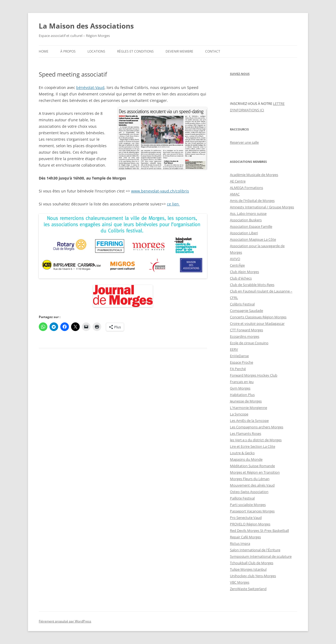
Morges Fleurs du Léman (250, 479)
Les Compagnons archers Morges (257, 427)
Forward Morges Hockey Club (254, 375)
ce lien (173, 204)
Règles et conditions (135, 51)
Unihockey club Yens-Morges (253, 576)
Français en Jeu (242, 382)
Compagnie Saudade (246, 311)
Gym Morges (240, 388)
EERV (234, 349)
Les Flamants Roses (246, 433)
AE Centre (238, 181)
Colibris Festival (242, 304)
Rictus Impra (240, 543)
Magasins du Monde (246, 459)
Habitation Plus (242, 395)
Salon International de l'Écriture (255, 550)
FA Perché (238, 369)
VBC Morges (240, 582)
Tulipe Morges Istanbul (248, 569)
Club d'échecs (241, 278)
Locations (96, 51)
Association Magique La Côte (253, 239)
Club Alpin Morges (244, 272)
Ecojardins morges (245, 336)
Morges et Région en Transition (255, 472)
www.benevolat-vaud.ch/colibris (160, 191)
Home (44, 51)
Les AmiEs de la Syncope (249, 421)
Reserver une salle (244, 142)
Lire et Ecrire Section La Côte (253, 446)
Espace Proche (241, 362)
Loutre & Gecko (242, 453)
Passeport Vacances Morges (252, 511)
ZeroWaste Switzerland (248, 589)
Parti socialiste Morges (248, 505)
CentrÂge (237, 265)
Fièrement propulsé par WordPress (65, 621)
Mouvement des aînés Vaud (252, 485)
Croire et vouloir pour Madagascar (257, 323)
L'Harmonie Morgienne (248, 408)
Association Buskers (246, 220)
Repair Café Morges (245, 537)
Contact (213, 51)
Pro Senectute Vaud (246, 518)
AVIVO (235, 259)
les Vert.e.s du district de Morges (256, 440)
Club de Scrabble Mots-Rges (252, 285)
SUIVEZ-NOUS (240, 74)
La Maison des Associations (86, 26)
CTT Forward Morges (246, 330)
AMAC (235, 194)
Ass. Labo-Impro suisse (248, 213)
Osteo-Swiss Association (249, 492)
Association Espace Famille (251, 226)
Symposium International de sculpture (261, 556)
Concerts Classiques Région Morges (258, 317)
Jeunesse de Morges (246, 401)
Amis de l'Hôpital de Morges (252, 201)
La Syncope (239, 414)
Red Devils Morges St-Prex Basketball (259, 531)
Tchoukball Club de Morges (252, 563)
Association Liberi (244, 233)
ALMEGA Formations (246, 188)
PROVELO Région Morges (250, 524)
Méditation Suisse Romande (252, 466)
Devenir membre (179, 51)
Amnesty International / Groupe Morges (262, 207)
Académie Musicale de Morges (254, 175)
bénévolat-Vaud (90, 87)
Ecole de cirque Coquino (249, 343)
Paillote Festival (242, 498)
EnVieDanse (239, 356)
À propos (68, 51)
